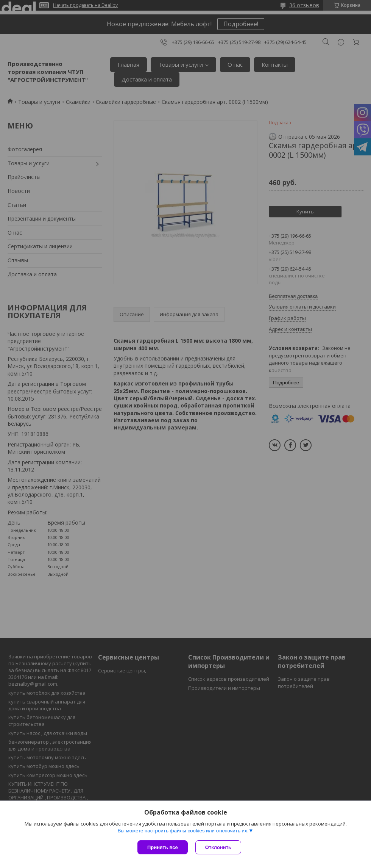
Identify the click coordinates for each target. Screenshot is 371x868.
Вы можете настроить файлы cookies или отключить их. (183, 831)
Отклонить (218, 847)
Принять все (163, 847)
